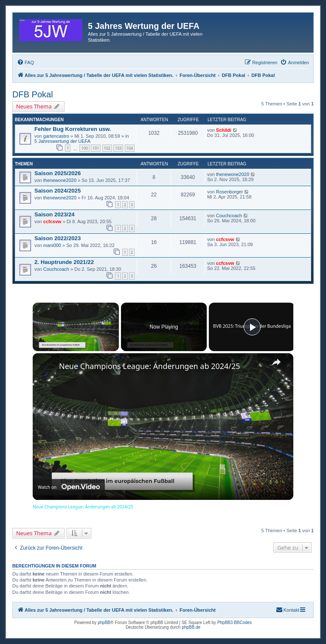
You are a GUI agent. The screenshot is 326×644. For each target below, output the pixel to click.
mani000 (52, 245)
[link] (46, 367)
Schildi (224, 130)
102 (107, 148)
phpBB (104, 623)
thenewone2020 (60, 180)
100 (84, 148)
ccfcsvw (52, 221)
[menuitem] (25, 62)
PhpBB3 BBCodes (235, 623)
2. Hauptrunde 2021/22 (64, 262)
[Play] (252, 327)
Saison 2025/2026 (58, 173)
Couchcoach (229, 216)
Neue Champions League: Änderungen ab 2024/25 (150, 366)
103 (118, 148)
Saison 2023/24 (55, 214)
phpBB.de (191, 627)
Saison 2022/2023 (58, 238)
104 (130, 148)
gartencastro (56, 136)
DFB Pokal (33, 94)
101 (96, 148)
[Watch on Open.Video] (69, 487)
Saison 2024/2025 (58, 191)
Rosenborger (230, 192)
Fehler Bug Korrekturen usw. (73, 129)
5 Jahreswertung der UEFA (62, 141)
